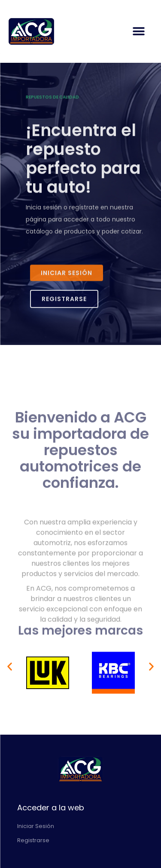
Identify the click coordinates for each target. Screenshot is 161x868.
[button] (138, 32)
